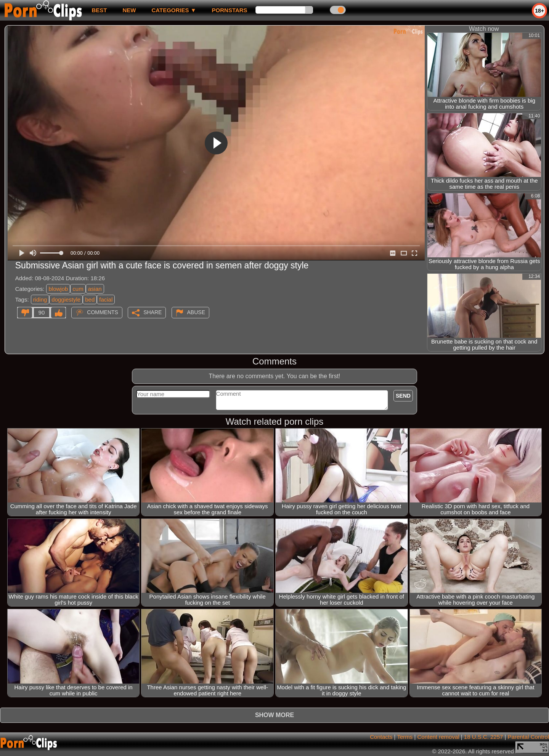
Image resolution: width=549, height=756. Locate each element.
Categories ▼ (174, 10)
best (99, 10)
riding (40, 299)
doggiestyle (66, 299)
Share (152, 312)
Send (403, 396)
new (129, 10)
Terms (405, 737)
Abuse (196, 312)
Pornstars (230, 10)
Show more (274, 715)
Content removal (438, 737)
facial (106, 299)
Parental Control (528, 737)
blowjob (58, 289)
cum (78, 289)
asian (95, 289)
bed (90, 299)
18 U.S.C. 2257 (484, 737)
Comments (103, 312)
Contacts (381, 737)
